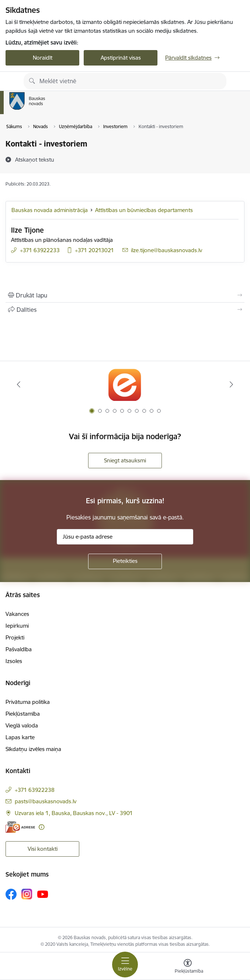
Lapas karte (20, 737)
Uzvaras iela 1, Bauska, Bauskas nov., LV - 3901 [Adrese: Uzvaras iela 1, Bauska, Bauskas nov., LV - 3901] (74, 813)
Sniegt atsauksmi (125, 460)
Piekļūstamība (23, 714)
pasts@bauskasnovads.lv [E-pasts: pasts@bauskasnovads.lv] (46, 801)
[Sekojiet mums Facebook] (11, 894)
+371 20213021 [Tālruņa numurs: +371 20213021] (94, 250)
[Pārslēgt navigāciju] (125, 965)
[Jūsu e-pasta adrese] (125, 537)
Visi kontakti (43, 849)
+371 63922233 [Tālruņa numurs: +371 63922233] (40, 250)
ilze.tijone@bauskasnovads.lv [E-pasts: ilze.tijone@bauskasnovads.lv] (166, 250)
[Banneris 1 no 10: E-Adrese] (125, 385)
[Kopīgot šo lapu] (125, 310)
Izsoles (14, 661)
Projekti (15, 637)
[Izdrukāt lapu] (125, 295)
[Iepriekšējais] (19, 384)
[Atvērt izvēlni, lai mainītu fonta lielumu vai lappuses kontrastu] (188, 967)
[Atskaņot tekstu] (35, 159)
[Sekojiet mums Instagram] (27, 894)
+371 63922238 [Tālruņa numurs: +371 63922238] (35, 790)
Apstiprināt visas (121, 58)
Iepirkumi (17, 626)
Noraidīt (43, 58)
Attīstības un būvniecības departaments (144, 210)
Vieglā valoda (22, 725)
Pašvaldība (19, 649)
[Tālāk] (231, 384)
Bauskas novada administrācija (50, 210)
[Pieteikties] (125, 561)
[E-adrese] (20, 827)
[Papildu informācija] (41, 827)
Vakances (17, 614)
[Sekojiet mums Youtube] (43, 894)
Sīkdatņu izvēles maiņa (33, 749)
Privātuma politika (28, 702)
